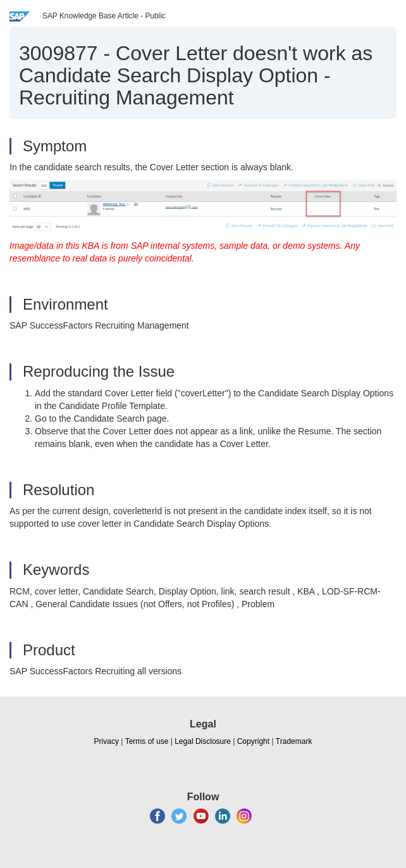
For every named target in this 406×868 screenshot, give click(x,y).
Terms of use (147, 741)
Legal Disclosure (203, 741)
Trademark (294, 741)
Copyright (253, 741)
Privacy (107, 741)
